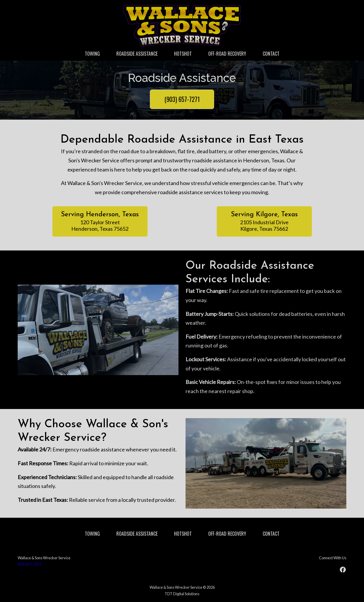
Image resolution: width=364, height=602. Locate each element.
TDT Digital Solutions (182, 594)
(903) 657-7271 (182, 99)
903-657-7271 (29, 564)
